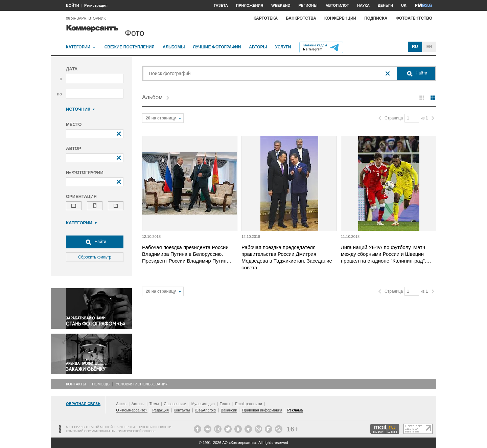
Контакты (76, 384)
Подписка (376, 18)
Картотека (266, 18)
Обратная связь (83, 404)
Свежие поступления (130, 47)
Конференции (340, 18)
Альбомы (174, 47)
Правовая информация (262, 410)
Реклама (295, 410)
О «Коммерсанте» (132, 410)
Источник (80, 109)
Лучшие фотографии (217, 47)
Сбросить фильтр (95, 257)
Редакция (160, 410)
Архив (121, 404)
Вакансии (229, 410)
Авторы (258, 47)
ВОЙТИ (73, 5)
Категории (78, 47)
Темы (154, 404)
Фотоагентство (414, 18)
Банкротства (301, 18)
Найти (95, 242)
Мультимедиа (203, 404)
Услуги (283, 47)
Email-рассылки (249, 404)
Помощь (101, 384)
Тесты (225, 404)
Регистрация (96, 5)
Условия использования (142, 384)
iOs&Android (205, 410)
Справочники (175, 404)
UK (404, 5)
